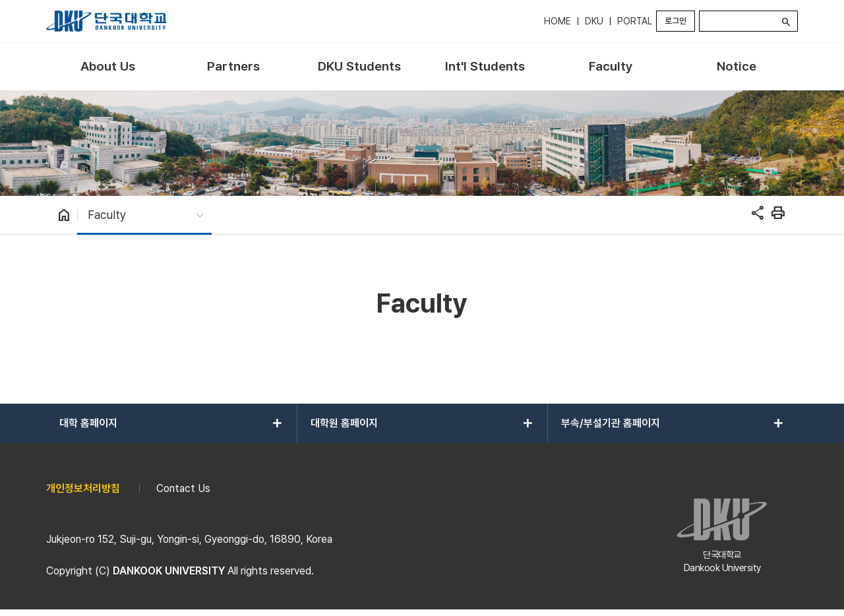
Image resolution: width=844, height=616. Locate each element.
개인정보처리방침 (83, 488)
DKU (594, 21)
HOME (558, 21)
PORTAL (635, 21)
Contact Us (183, 488)
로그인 (676, 21)
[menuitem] (108, 67)
